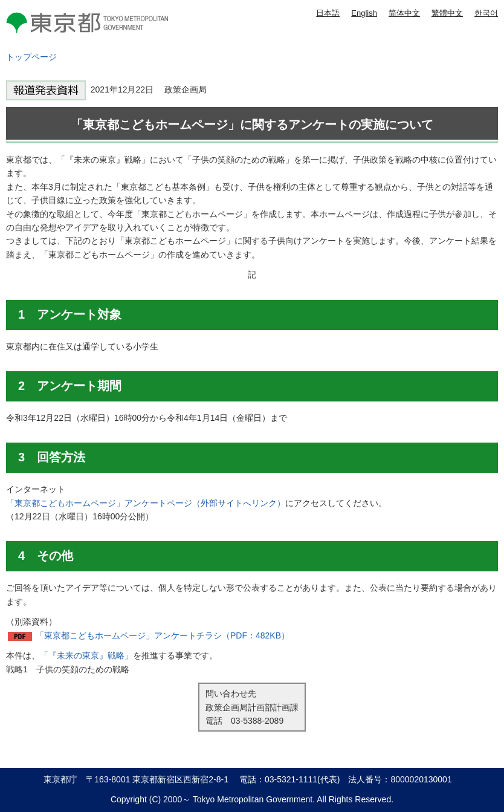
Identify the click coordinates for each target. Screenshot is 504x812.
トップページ (31, 57)
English (364, 13)
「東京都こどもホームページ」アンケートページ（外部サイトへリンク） (146, 503)
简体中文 (404, 13)
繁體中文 (447, 13)
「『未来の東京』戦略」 (86, 655)
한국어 (486, 13)
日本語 (328, 13)
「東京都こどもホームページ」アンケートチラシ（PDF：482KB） (163, 635)
